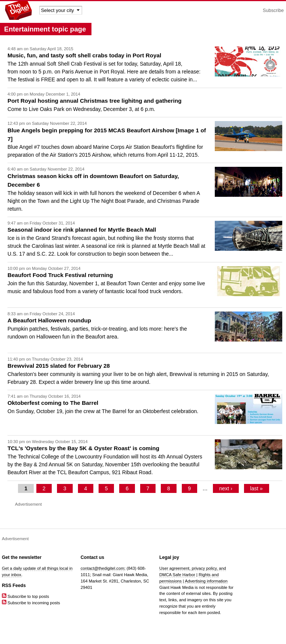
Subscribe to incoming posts (31, 603)
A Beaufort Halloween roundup (49, 320)
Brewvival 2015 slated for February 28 (59, 366)
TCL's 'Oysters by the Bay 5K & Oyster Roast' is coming (83, 448)
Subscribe (273, 10)
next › (226, 488)
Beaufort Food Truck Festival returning (60, 275)
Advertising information (206, 581)
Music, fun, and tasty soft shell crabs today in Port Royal (84, 55)
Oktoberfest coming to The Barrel (53, 403)
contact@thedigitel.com (102, 568)
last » (256, 488)
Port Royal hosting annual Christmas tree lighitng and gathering (94, 101)
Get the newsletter (22, 557)
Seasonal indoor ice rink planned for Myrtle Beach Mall (82, 230)
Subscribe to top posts (25, 596)
